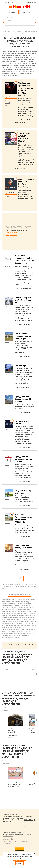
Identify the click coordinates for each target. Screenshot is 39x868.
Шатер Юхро (21, 366)
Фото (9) (7, 197)
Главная (4, 31)
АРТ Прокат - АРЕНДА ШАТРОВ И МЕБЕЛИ (24, 137)
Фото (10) (7, 430)
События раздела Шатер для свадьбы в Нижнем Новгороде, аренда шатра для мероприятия (17, 751)
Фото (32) (7, 103)
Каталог (9, 31)
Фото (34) (7, 554)
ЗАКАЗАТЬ (13, 12)
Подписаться (5, 710)
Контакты (12, 97)
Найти (3, 22)
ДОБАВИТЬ (26, 12)
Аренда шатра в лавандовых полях (24, 547)
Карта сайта (23, 827)
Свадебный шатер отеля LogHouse (23, 492)
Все (5, 645)
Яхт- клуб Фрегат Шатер (23, 422)
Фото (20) (7, 264)
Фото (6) (7, 306)
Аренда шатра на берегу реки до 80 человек (23, 399)
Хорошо (19, 863)
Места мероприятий (18, 31)
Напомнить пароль (32, 2)
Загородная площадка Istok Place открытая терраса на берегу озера (24, 259)
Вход (3, 2)
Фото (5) (7, 374)
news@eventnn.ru (8, 836)
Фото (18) (7, 523)
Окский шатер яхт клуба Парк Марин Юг (23, 300)
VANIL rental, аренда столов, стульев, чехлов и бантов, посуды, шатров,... (26, 89)
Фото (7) (7, 342)
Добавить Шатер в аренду (20, 594)
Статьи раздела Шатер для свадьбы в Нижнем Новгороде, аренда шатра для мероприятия (18, 698)
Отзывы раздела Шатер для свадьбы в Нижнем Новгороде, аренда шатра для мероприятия (17, 657)
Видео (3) (7, 105)
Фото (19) (7, 151)
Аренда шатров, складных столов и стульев (24, 459)
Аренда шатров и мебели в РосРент (26, 182)
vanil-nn (8, 669)
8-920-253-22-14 (11, 233)
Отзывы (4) (8, 101)
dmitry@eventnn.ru (11, 235)
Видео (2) (7, 266)
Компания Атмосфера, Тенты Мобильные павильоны (23, 518)
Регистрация (11, 2)
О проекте (6, 827)
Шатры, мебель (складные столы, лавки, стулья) (23, 336)
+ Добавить (4, 707)
